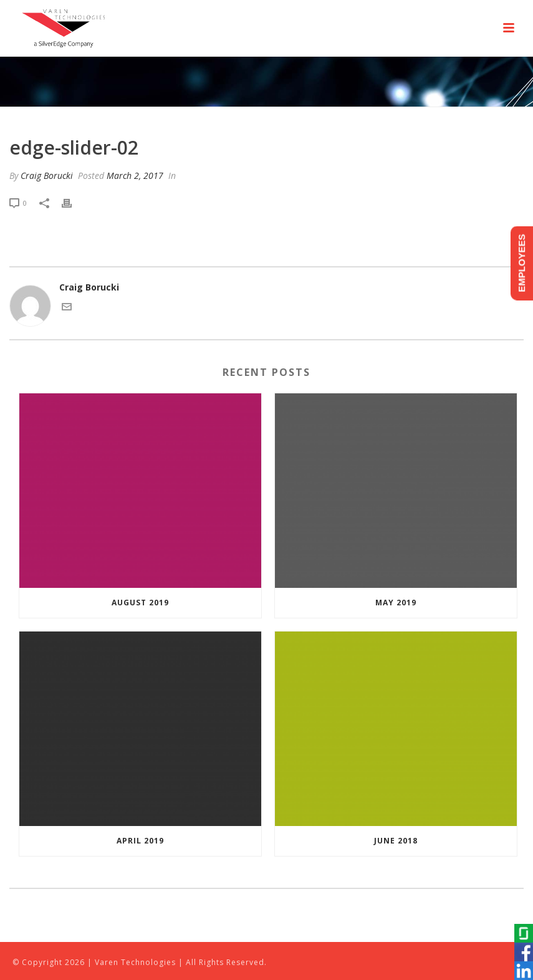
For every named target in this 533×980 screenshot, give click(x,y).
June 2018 (396, 841)
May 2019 (396, 603)
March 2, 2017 (135, 175)
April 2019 (140, 841)
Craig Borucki (47, 175)
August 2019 (140, 603)
